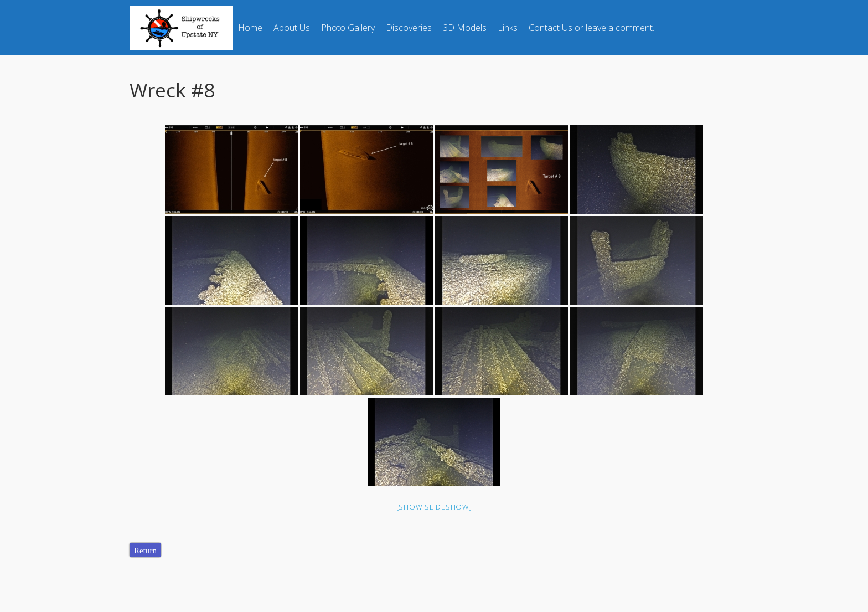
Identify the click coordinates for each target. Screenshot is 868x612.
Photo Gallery (348, 28)
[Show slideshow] (434, 507)
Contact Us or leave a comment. (591, 28)
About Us (292, 28)
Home (250, 28)
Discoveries (409, 28)
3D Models (465, 28)
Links (508, 28)
